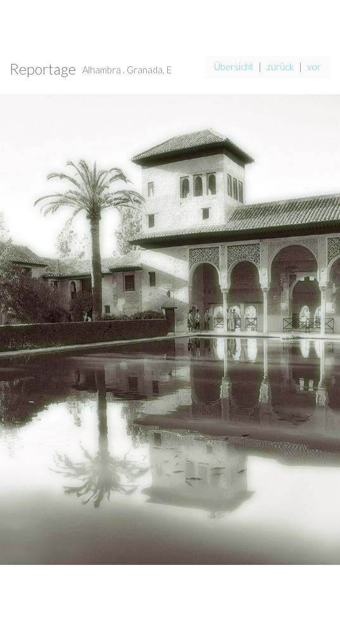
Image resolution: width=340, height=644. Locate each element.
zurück (280, 67)
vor (314, 67)
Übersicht (234, 67)
